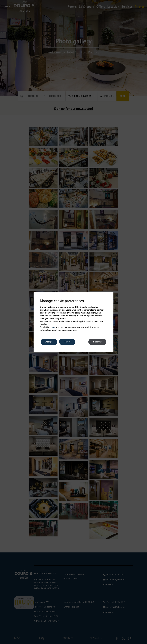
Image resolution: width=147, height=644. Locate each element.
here (53, 327)
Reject (67, 342)
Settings (97, 342)
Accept (49, 342)
